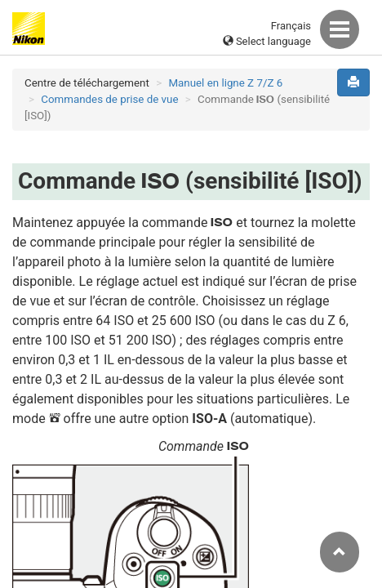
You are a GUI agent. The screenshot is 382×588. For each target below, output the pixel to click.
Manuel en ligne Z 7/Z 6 (225, 83)
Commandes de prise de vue (109, 99)
